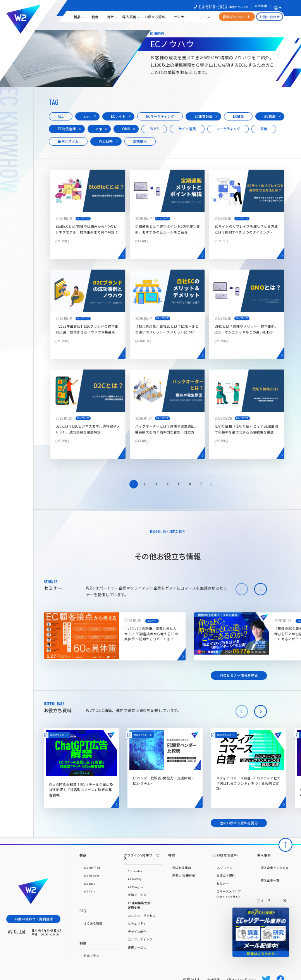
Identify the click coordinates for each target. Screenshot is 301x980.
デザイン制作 (137, 931)
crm (87, 116)
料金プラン (91, 955)
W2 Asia (89, 891)
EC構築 (238, 116)
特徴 (110, 17)
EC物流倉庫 (67, 129)
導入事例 (129, 17)
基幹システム (68, 141)
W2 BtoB (89, 883)
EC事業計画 (204, 116)
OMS (126, 129)
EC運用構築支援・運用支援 (141, 905)
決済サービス (137, 895)
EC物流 (270, 116)
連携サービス (137, 947)
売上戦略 (106, 141)
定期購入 (140, 141)
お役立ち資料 (155, 17)
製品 (77, 17)
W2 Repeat (91, 875)
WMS (154, 129)
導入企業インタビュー (275, 870)
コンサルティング (140, 939)
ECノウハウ (225, 867)
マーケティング (228, 129)
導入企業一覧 (270, 880)
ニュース (203, 17)
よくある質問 (93, 923)
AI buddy (135, 879)
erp (99, 129)
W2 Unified (92, 867)
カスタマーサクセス (142, 916)
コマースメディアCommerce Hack (229, 894)
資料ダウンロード (237, 17)
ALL (61, 116)
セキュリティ (137, 923)
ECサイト (118, 116)
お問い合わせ (270, 17)
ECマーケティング (160, 116)
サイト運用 (187, 129)
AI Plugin (135, 887)
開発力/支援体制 (184, 875)
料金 (95, 17)
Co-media (135, 871)
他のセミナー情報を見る (239, 675)
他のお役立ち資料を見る (239, 823)
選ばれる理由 (182, 867)
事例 (264, 129)
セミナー (181, 17)
